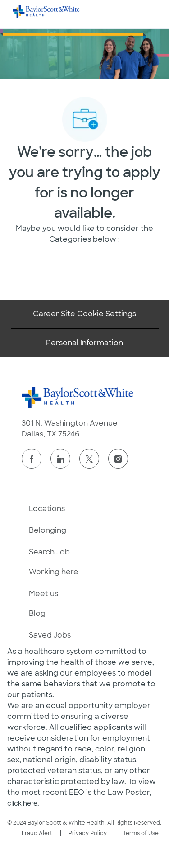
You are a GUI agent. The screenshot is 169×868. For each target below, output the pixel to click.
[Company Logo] (46, 11)
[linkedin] (60, 459)
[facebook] (32, 459)
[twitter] (89, 459)
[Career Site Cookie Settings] (84, 314)
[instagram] (118, 459)
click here (22, 803)
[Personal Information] (84, 343)
